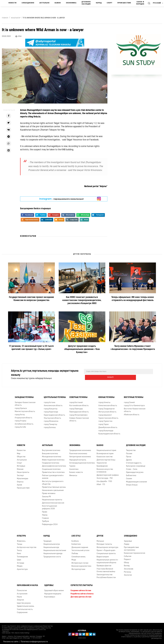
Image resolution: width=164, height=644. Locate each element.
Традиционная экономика (80, 449)
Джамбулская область (108, 426)
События (128, 555)
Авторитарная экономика (80, 455)
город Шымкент (105, 413)
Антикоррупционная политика (82, 461)
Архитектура (22, 567)
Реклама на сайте (11, 640)
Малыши (100, 539)
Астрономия (22, 592)
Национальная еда (51, 546)
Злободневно (28, 3)
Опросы (20, 480)
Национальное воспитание (55, 549)
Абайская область (132, 413)
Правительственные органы (54, 485)
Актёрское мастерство (27, 546)
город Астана (50, 401)
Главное (45, 516)
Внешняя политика (50, 452)
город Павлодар (76, 407)
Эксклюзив (129, 567)
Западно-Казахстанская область (25, 402)
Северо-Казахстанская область (79, 418)
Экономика (71, 3)
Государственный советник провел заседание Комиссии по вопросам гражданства (31, 299)
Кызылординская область (109, 432)
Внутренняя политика (51, 449)
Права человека (49, 492)
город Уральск (21, 407)
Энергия (20, 598)
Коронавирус (50, 595)
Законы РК (46, 495)
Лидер (127, 542)
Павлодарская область (79, 410)
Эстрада (20, 561)
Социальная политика (51, 468)
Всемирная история (105, 452)
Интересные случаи (80, 561)
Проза (129, 455)
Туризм (72, 464)
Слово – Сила (132, 468)
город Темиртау (50, 423)
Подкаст (127, 558)
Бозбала (75, 539)
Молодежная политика (52, 455)
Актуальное (22, 458)
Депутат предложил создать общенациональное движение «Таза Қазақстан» (82, 349)
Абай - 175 (101, 483)
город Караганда (51, 410)
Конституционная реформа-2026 (49, 506)
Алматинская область (108, 404)
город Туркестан (105, 419)
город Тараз (103, 423)
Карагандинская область (54, 413)
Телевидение (22, 555)
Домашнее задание (80, 546)
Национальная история (106, 449)
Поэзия (129, 452)
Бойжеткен (76, 542)
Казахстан (21, 449)
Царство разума (24, 601)
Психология (22, 589)
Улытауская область (52, 416)
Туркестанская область (108, 416)
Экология (128, 573)
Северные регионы (78, 396)
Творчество (131, 449)
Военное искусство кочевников (105, 469)
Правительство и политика (53, 471)
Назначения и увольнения (53, 489)
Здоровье (128, 539)
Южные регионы (106, 396)
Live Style (76, 534)
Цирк (19, 558)
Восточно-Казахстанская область (135, 408)
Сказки (129, 477)
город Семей (129, 401)
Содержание (22, 611)
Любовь (75, 552)
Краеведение (102, 464)
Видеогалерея (103, 555)
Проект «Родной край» (106, 549)
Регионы (127, 570)
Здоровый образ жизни (54, 589)
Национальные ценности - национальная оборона (108, 559)
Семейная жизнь (78, 555)
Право (45, 510)
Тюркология (102, 461)
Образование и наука (27, 584)
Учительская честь (25, 608)
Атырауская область (23, 416)
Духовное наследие (86, 3)
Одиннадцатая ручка (135, 471)
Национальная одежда (53, 552)
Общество (21, 455)
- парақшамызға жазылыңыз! (61, 199)
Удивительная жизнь (25, 604)
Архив (19, 483)
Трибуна (45, 520)
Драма (129, 458)
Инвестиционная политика (53, 458)
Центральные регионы (55, 396)
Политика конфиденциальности (34, 640)
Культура (21, 534)
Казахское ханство (105, 455)
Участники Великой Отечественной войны (106, 568)
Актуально (45, 3)
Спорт (110, 3)
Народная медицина (53, 592)
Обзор (126, 561)
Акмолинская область (53, 404)
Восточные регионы (134, 396)
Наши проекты (23, 471)
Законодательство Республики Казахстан (106, 574)
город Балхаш (50, 426)
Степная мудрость (134, 461)
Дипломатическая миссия (53, 501)
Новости (13, 3)
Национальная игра (52, 542)
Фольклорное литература (107, 546)
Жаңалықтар (16, 18)
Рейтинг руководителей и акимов (53, 475)
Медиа (20, 564)
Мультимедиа (23, 477)
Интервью (21, 464)
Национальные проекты (52, 498)
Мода (74, 558)
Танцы (20, 542)
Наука (19, 595)
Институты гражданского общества (53, 481)
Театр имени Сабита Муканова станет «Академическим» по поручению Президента (133, 348)
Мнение (20, 468)
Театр (19, 549)
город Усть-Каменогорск (134, 404)
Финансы (73, 474)
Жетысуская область (107, 410)
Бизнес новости (76, 471)
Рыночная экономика (78, 452)
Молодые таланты (104, 542)
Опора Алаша (132, 483)
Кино (19, 552)
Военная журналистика (81, 564)
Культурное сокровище (136, 464)
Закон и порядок (140, 3)
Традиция (47, 539)
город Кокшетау (51, 407)
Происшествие (124, 3)
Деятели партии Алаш (106, 458)
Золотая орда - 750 (105, 476)
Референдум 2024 (50, 523)
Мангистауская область (25, 410)
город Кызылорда (106, 429)
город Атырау (20, 419)
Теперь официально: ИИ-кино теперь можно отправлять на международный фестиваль (133, 299)
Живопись (21, 539)
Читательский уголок (80, 549)
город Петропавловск (78, 413)
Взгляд (127, 564)
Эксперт (20, 474)
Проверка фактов (104, 564)
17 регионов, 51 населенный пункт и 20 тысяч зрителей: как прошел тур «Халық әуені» (31, 348)
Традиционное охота (52, 555)
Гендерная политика (51, 461)
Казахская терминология (134, 551)
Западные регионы (24, 396)
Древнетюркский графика (108, 473)
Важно (58, 3)
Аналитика (74, 468)
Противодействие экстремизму (131, 547)
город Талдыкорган (107, 407)
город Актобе (20, 425)
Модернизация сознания (136, 480)
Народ (99, 3)
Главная (5, 18)
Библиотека (131, 474)
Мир (19, 452)
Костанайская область (79, 404)
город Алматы (104, 401)
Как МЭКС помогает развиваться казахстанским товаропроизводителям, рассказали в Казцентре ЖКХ (82, 300)
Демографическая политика (54, 464)
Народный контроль (78, 458)
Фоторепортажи (78, 567)
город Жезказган (51, 419)
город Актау (20, 413)
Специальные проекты (106, 552)
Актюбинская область (24, 422)
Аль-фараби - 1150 (104, 480)
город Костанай (76, 401)
